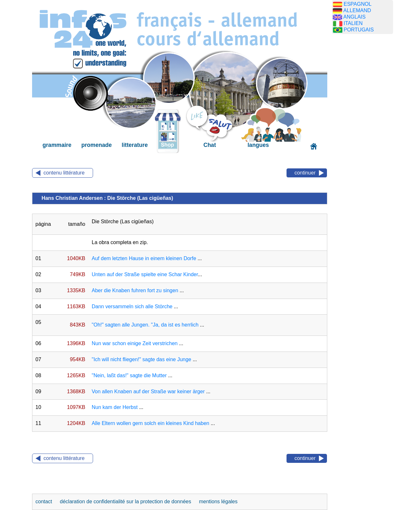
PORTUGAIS (359, 30)
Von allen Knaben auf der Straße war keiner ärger (148, 391)
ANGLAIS (354, 17)
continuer (305, 173)
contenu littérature (64, 173)
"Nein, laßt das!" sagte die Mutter (129, 375)
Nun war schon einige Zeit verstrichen (135, 343)
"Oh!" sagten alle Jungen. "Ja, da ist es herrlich (145, 325)
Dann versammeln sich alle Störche (132, 306)
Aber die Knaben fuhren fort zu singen (135, 290)
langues (258, 145)
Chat (210, 145)
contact (45, 501)
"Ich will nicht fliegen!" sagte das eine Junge (141, 359)
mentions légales (218, 501)
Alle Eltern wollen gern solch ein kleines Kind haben (150, 423)
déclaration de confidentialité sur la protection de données (126, 501)
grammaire (57, 145)
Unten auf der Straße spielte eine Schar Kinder (145, 274)
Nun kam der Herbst (115, 407)
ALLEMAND (357, 10)
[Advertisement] (363, 140)
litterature (135, 145)
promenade (96, 145)
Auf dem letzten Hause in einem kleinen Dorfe (144, 258)
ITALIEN (353, 23)
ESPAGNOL (358, 4)
